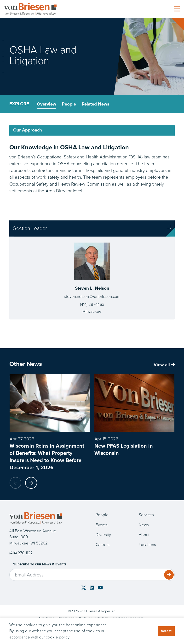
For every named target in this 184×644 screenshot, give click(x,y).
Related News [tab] (96, 104)
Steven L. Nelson (92, 288)
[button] (31, 483)
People (102, 515)
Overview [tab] (47, 104)
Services (146, 515)
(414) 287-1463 (92, 305)
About (144, 535)
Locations (147, 545)
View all (164, 365)
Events (102, 525)
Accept (166, 631)
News (144, 525)
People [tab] (69, 104)
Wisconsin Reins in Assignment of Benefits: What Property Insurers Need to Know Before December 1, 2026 (47, 457)
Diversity (103, 535)
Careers (103, 545)
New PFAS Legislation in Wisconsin (124, 449)
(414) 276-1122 (21, 553)
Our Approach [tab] (28, 130)
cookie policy (58, 637)
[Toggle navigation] (177, 9)
